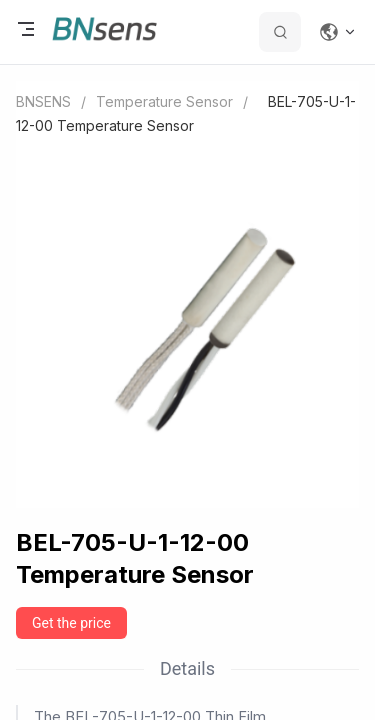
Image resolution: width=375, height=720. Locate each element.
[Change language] (338, 32)
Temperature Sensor (164, 101)
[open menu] (26, 32)
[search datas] (280, 32)
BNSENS (43, 101)
